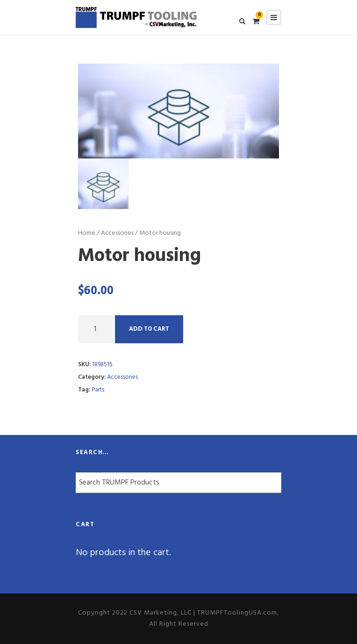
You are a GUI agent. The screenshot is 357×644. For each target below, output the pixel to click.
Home (87, 233)
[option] (178, 111)
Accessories (117, 233)
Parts (98, 390)
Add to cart (149, 329)
